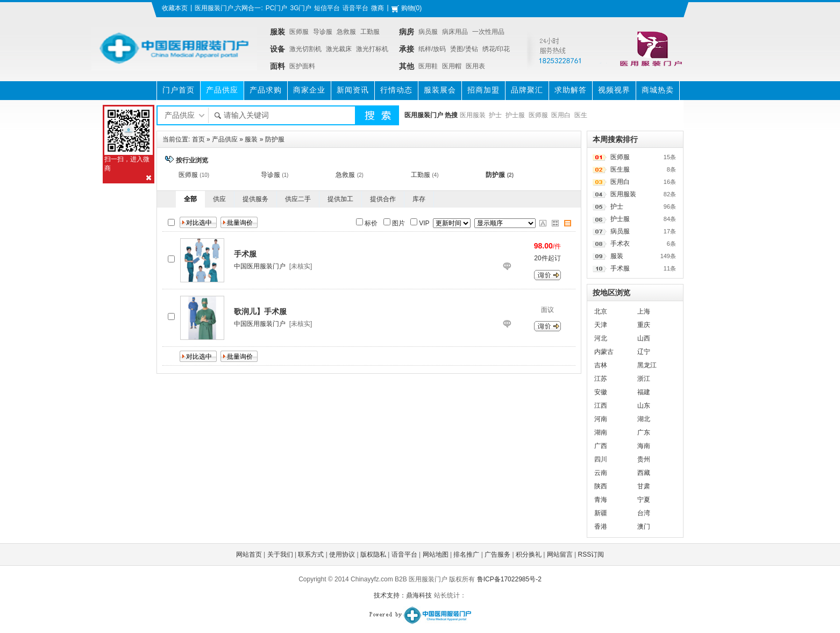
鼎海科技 (419, 595)
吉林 (601, 365)
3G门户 (301, 8)
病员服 (428, 32)
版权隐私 (373, 554)
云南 (601, 473)
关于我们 (280, 554)
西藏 (644, 473)
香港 (601, 527)
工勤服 (370, 32)
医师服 (299, 32)
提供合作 (383, 199)
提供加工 (340, 199)
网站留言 (560, 554)
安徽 (601, 392)
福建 (644, 392)
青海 (601, 500)
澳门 (644, 527)
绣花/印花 (496, 49)
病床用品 (455, 32)
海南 (644, 446)
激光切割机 (305, 49)
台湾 (644, 513)
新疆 (601, 513)
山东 (644, 406)
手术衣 (620, 244)
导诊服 (323, 32)
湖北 (644, 419)
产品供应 (225, 139)
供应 (219, 199)
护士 (495, 115)
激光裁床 (339, 49)
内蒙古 (604, 352)
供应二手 (298, 199)
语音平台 (355, 8)
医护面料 (302, 66)
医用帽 (452, 66)
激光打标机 (372, 49)
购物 (408, 8)
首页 (198, 139)
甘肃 (644, 486)
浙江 (644, 379)
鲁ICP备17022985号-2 (509, 579)
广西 (601, 446)
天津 (601, 325)
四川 (601, 459)
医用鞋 (428, 66)
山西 (644, 338)
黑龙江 (647, 365)
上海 (644, 311)
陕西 (601, 486)
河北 (601, 338)
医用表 (475, 66)
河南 (601, 419)
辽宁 (644, 352)
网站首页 (249, 554)
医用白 (561, 115)
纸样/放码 (432, 49)
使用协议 (342, 554)
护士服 (515, 115)
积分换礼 (529, 554)
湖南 (601, 432)
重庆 (644, 325)
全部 (190, 199)
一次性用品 (488, 32)
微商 (378, 8)
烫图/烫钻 (464, 49)
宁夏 (644, 500)
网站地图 (436, 554)
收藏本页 (175, 8)
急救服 (346, 32)
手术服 (620, 268)
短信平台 (327, 8)
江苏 (601, 379)
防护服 (275, 139)
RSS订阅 (591, 554)
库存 (419, 199)
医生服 (620, 169)
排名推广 (466, 554)
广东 (644, 432)
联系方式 (311, 554)
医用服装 (473, 115)
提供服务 (255, 199)
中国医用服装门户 (260, 266)
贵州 (644, 459)
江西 (601, 406)
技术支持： (390, 595)
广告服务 (497, 554)
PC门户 (277, 8)
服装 (251, 139)
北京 (601, 311)
